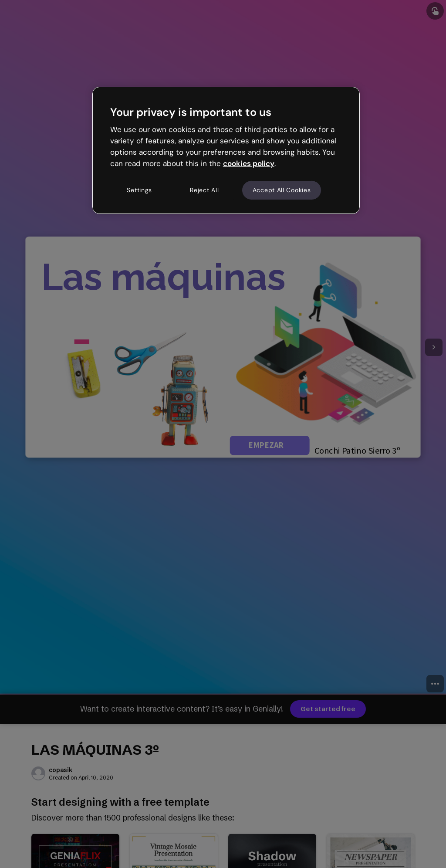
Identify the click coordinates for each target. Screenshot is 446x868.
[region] (226, 150)
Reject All (204, 190)
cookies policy (249, 163)
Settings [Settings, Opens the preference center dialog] (139, 190)
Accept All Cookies (282, 190)
